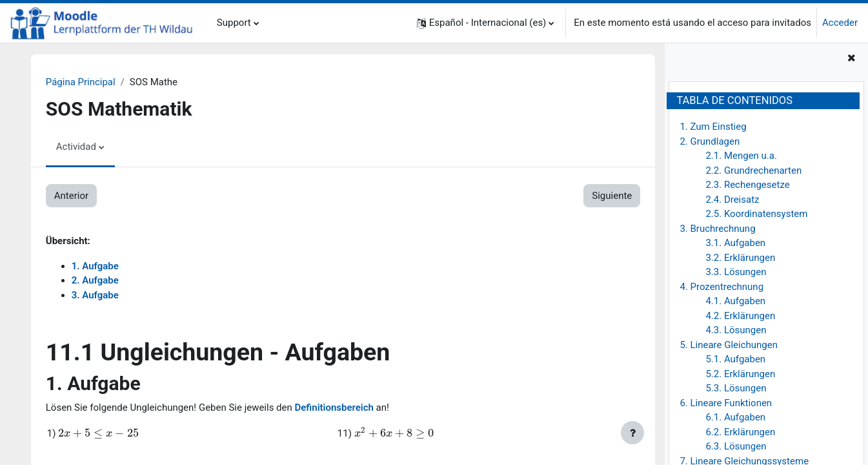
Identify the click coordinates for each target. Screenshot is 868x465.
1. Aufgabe (95, 266)
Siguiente (611, 196)
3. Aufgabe (95, 295)
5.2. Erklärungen (740, 374)
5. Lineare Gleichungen (729, 345)
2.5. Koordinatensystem (756, 214)
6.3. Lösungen (736, 446)
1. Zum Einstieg (713, 127)
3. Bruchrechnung (717, 229)
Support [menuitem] (234, 23)
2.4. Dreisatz (732, 200)
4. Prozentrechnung (722, 287)
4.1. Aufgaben (735, 301)
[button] (486, 23)
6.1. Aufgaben (735, 417)
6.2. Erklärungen (740, 432)
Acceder (840, 23)
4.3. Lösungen (736, 330)
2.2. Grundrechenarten (753, 170)
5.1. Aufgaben (735, 359)
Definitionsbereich (335, 408)
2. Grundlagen (710, 141)
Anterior (71, 196)
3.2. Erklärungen (740, 258)
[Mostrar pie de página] (632, 433)
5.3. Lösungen (736, 388)
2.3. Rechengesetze (747, 185)
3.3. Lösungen (736, 272)
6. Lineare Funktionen (726, 403)
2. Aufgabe (95, 280)
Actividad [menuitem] (76, 147)
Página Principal (81, 82)
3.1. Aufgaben (735, 243)
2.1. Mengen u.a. (741, 156)
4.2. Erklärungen (740, 316)
